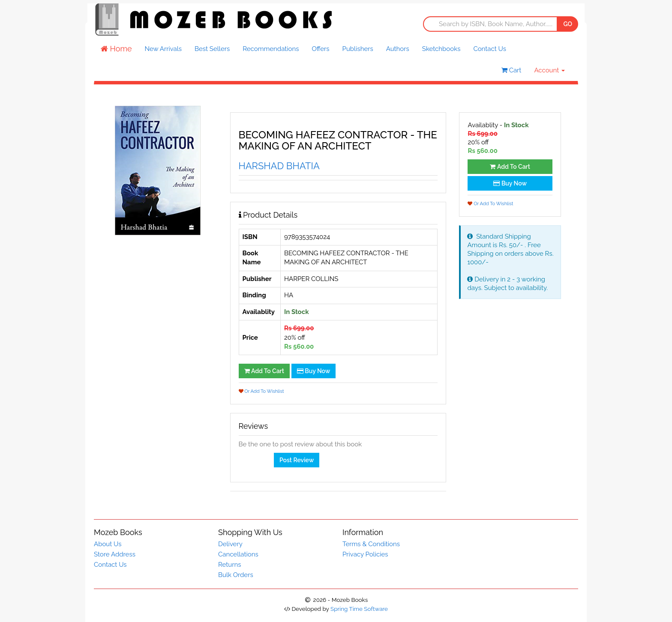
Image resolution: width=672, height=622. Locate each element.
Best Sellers (212, 49)
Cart (511, 70)
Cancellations (238, 554)
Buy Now (314, 371)
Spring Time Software (359, 609)
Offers (320, 49)
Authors (398, 49)
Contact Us (490, 49)
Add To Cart (264, 371)
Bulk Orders (236, 575)
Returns (229, 565)
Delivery (230, 544)
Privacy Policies (365, 554)
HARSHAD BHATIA (279, 166)
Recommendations (271, 49)
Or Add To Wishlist (261, 391)
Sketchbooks (441, 49)
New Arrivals (163, 49)
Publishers (358, 49)
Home (116, 49)
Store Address (115, 554)
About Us (108, 544)
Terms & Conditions (371, 544)
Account (549, 70)
